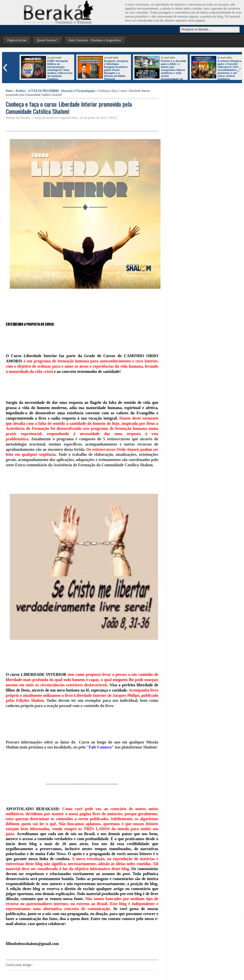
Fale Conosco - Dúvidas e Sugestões (95, 40)
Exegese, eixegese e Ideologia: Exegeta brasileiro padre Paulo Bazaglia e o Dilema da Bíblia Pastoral (116, 70)
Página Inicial (17, 40)
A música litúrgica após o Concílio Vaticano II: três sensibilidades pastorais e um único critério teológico (229, 70)
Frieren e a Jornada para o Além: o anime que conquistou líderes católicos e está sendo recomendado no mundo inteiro (160, 71)
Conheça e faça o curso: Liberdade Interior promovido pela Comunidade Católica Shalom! (69, 108)
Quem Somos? (48, 40)
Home (9, 91)
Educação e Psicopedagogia (78, 91)
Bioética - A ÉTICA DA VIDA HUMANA (37, 91)
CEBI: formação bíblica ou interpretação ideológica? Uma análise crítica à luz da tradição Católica (60, 70)
